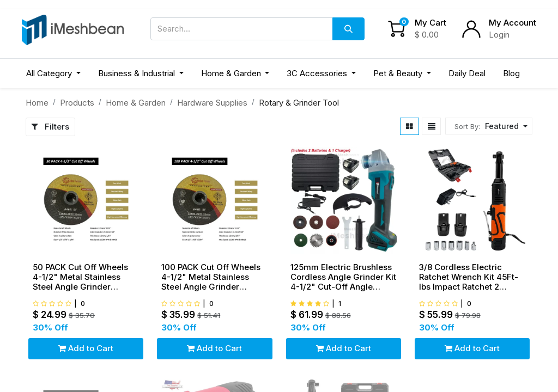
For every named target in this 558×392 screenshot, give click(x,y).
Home (37, 103)
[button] (505, 126)
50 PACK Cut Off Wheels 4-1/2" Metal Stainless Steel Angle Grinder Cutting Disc (80, 277)
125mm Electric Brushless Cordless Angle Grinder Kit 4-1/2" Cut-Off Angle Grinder (343, 277)
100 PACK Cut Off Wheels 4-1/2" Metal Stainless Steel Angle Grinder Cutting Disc (211, 277)
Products (77, 103)
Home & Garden (136, 103)
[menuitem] (467, 74)
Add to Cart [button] (86, 348)
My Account (512, 23)
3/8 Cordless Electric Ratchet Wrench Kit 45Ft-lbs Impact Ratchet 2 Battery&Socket (469, 277)
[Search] (348, 29)
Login (499, 35)
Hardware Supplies (212, 103)
